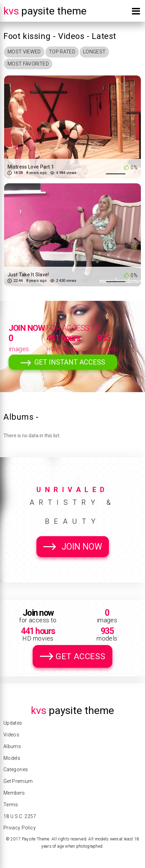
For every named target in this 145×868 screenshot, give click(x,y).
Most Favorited (28, 64)
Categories (16, 769)
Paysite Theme (45, 11)
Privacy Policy (20, 828)
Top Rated (62, 52)
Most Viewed (24, 52)
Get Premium (18, 781)
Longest (94, 52)
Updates (13, 723)
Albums (12, 746)
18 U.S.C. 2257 (20, 816)
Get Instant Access (70, 362)
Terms (11, 805)
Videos (11, 735)
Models (12, 758)
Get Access (80, 656)
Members (14, 793)
